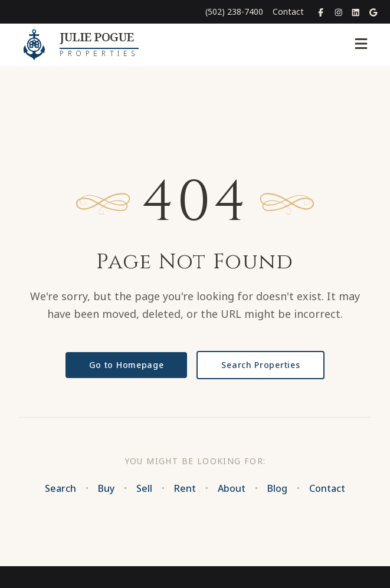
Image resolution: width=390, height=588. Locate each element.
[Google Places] (373, 12)
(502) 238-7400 (234, 12)
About (232, 488)
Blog (277, 488)
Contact (288, 12)
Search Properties (260, 365)
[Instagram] (339, 12)
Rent (185, 488)
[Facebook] (321, 12)
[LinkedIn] (356, 12)
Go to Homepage (127, 365)
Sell (144, 488)
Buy (106, 488)
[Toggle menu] (361, 45)
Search (60, 488)
